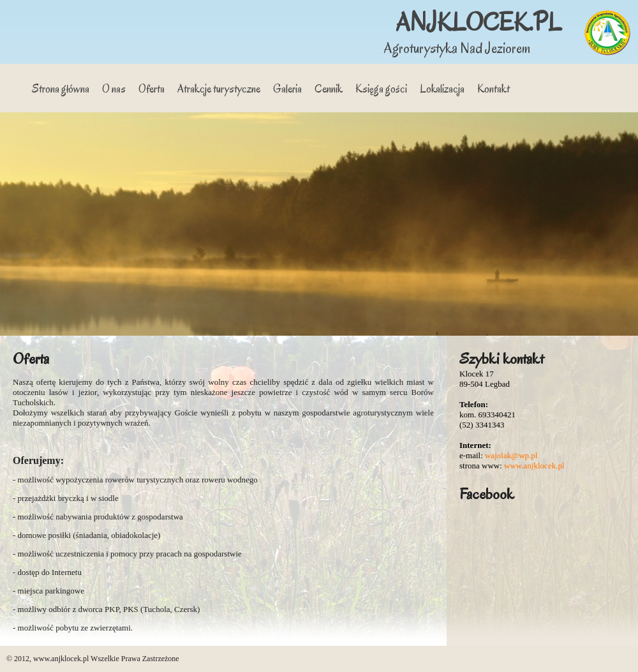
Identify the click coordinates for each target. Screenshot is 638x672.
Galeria (287, 89)
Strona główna (61, 89)
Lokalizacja (442, 89)
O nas (114, 89)
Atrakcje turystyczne (219, 89)
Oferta (152, 89)
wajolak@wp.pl (511, 455)
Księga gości (381, 89)
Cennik (329, 89)
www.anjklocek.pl (534, 466)
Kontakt (493, 89)
